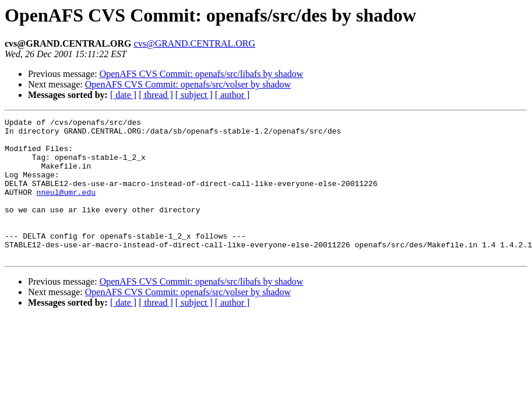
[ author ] (232, 95)
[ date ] (123, 95)
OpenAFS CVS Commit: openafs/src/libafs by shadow (202, 74)
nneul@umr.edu (66, 208)
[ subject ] (194, 95)
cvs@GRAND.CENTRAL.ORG (195, 43)
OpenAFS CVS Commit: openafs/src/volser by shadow (188, 84)
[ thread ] (156, 95)
